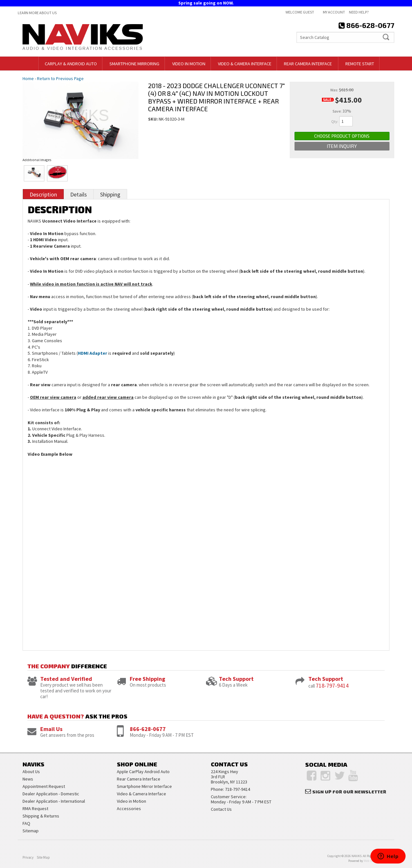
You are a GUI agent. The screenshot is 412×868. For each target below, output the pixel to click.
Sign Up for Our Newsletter (349, 792)
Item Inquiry (342, 146)
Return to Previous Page (60, 78)
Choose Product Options (342, 136)
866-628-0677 (148, 729)
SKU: (153, 119)
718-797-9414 (332, 685)
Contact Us (221, 809)
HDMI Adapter (93, 353)
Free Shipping (147, 679)
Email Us (51, 729)
